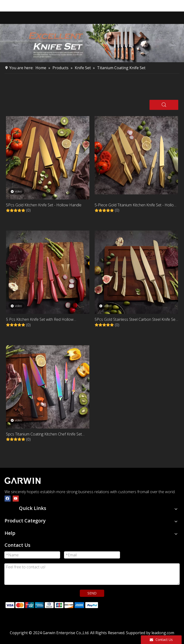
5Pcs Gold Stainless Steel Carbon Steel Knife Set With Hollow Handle (136, 320)
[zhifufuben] (52, 605)
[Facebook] (8, 498)
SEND (92, 593)
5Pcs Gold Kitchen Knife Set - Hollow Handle (44, 205)
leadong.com (163, 633)
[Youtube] (16, 498)
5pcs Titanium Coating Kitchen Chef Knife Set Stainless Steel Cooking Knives (44, 434)
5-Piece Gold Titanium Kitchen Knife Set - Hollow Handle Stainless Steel (136, 205)
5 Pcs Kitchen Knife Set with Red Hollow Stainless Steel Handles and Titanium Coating (44, 320)
